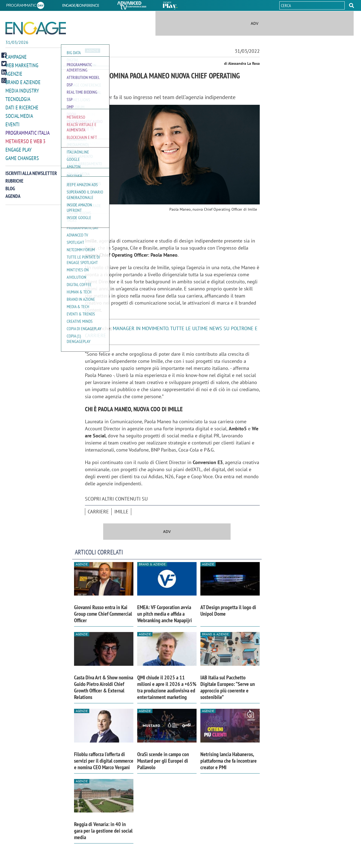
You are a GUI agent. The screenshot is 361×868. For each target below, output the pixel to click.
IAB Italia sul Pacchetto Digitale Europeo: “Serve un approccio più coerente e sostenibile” (228, 687)
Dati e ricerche (21, 106)
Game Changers (21, 155)
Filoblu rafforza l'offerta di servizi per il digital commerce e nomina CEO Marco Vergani (104, 761)
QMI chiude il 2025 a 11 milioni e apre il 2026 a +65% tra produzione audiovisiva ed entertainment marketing (167, 687)
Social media (18, 114)
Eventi (12, 122)
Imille (121, 512)
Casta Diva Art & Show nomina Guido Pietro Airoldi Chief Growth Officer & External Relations (104, 687)
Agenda (13, 193)
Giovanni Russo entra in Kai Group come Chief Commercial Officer (103, 614)
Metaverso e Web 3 (24, 138)
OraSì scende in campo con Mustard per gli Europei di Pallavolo (163, 761)
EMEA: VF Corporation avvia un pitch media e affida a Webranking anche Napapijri (165, 614)
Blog (10, 185)
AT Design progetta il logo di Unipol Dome (228, 611)
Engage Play (18, 147)
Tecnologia (17, 98)
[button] (351, 5)
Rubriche (14, 177)
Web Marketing (21, 65)
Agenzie (13, 73)
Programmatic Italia (26, 130)
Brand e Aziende (22, 81)
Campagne (16, 57)
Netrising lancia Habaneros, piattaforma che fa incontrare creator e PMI (229, 761)
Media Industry (21, 89)
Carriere (98, 512)
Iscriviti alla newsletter (31, 170)
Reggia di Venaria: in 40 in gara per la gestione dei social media (103, 831)
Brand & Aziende (152, 564)
